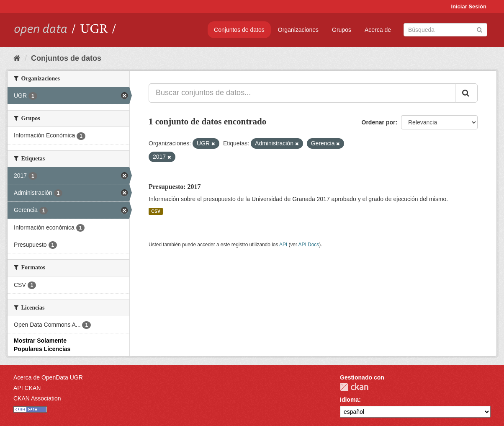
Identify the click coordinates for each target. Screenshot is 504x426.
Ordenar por (379, 122)
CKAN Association (37, 398)
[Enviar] (480, 29)
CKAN (354, 387)
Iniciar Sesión (469, 6)
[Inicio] (17, 58)
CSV (156, 211)
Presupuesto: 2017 (175, 187)
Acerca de (378, 30)
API (283, 245)
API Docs (309, 245)
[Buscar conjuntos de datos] (445, 30)
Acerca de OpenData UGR (48, 377)
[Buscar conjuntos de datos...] (302, 93)
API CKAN (27, 388)
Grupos (342, 30)
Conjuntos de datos (239, 30)
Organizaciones (298, 30)
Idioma (349, 400)
